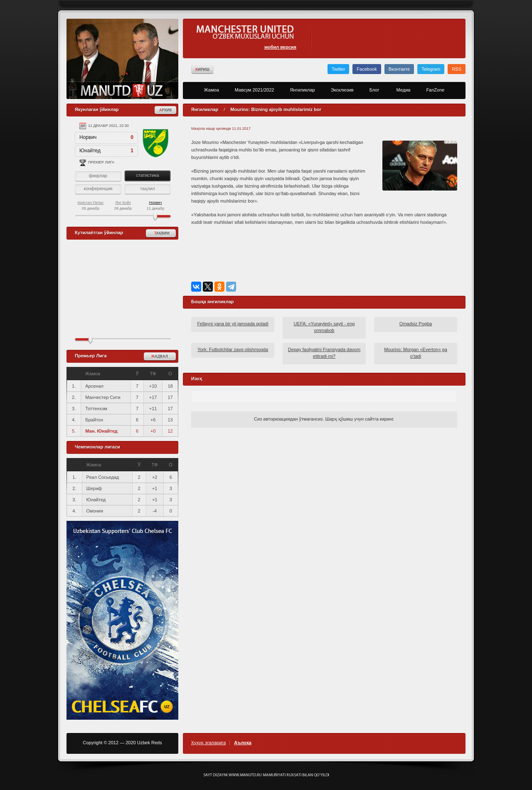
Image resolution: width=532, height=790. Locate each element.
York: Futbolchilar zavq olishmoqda (233, 349)
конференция (98, 188)
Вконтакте (399, 69)
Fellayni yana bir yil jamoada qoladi (233, 324)
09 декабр (123, 206)
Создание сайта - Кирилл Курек (266, 775)
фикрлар (98, 176)
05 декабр (91, 206)
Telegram (431, 69)
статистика (147, 175)
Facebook (367, 69)
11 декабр (155, 206)
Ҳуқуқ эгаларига (208, 743)
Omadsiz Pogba (416, 324)
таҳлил (148, 188)
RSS (457, 69)
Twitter (338, 69)
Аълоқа (243, 743)
